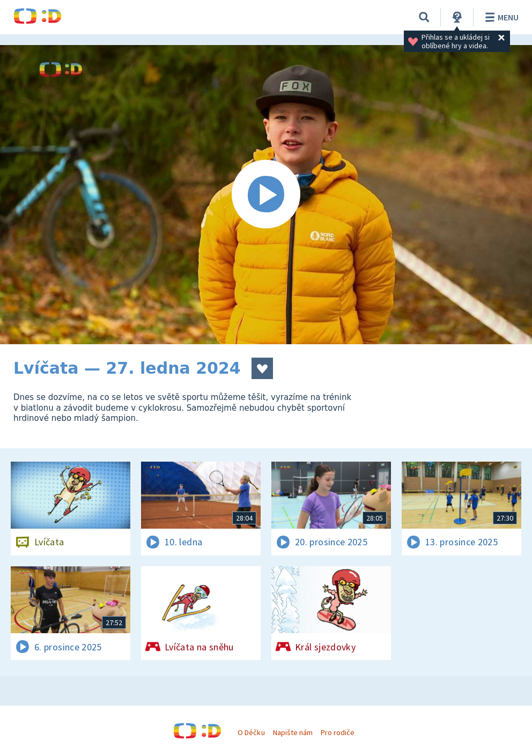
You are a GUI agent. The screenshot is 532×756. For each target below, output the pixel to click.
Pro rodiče (338, 732)
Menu (500, 17)
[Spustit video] (266, 195)
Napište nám (293, 732)
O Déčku (251, 732)
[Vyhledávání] (424, 17)
